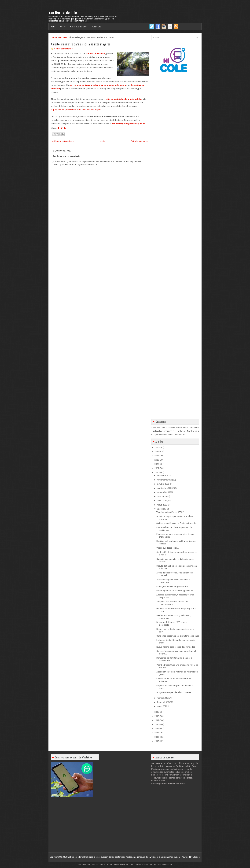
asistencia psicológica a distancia (108, 85)
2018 (157, 716)
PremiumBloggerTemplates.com (138, 864)
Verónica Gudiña (174, 766)
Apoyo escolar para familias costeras (174, 692)
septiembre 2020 (165, 488)
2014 (157, 733)
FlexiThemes (92, 864)
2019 (157, 712)
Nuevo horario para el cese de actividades (176, 647)
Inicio (102, 141)
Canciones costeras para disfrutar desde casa (178, 636)
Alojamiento (156, 428)
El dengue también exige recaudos (172, 586)
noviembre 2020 (164, 480)
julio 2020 (161, 496)
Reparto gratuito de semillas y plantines (175, 591)
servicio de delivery (80, 85)
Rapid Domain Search (163, 864)
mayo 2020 (162, 505)
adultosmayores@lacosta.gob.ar (128, 124)
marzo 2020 (162, 698)
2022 (157, 464)
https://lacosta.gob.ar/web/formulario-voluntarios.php (76, 110)
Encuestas (194, 428)
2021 (157, 468)
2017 (157, 720)
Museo (63, 27)
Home (53, 27)
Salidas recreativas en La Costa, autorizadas (177, 523)
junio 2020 (162, 501)
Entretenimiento (163, 431)
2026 (157, 447)
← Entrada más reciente (63, 141)
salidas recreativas (96, 54)
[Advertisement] (100, 256)
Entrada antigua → (140, 141)
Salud (171, 435)
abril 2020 (162, 509)
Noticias (63, 37)
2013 (157, 737)
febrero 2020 (163, 702)
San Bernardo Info (63, 12)
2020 (157, 472)
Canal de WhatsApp (79, 27)
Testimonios (179, 435)
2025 (157, 452)
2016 (157, 724)
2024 (157, 456)
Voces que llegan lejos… (168, 548)
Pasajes (155, 435)
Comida (171, 428)
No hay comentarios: (64, 49)
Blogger (197, 857)
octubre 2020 (163, 484)
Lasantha (119, 864)
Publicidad (97, 27)
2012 (157, 741)
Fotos (181, 431)
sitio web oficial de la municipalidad (124, 99)
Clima (164, 428)
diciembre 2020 (164, 476)
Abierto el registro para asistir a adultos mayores (81, 44)
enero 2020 (162, 706)
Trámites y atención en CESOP (170, 512)
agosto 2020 (163, 492)
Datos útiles (182, 428)
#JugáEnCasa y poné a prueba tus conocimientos (172, 603)
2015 (157, 729)
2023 (157, 460)
